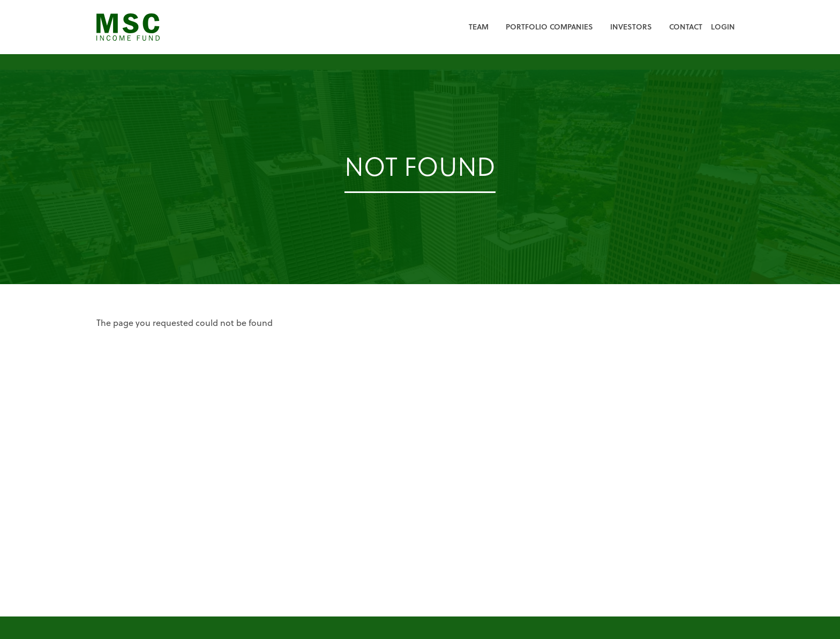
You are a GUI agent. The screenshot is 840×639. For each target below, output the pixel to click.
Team (479, 27)
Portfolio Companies (549, 27)
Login (723, 27)
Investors (631, 27)
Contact (686, 27)
